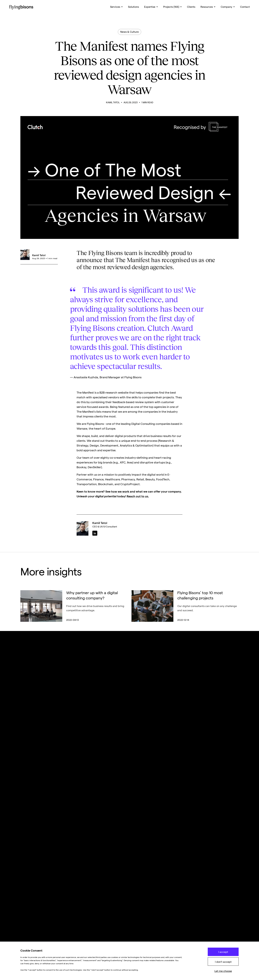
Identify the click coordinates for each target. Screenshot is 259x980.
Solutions (133, 7)
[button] (116, 7)
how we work (120, 491)
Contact (245, 7)
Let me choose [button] (223, 971)
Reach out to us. (138, 496)
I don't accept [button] (223, 962)
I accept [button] (223, 952)
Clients (191, 7)
